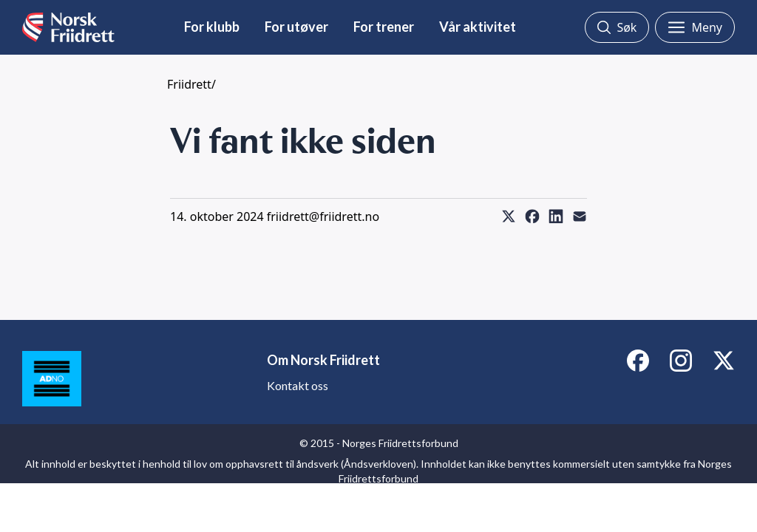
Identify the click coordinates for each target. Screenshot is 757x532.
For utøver (296, 27)
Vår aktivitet (478, 27)
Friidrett (189, 84)
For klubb (212, 27)
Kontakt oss (298, 385)
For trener (384, 27)
